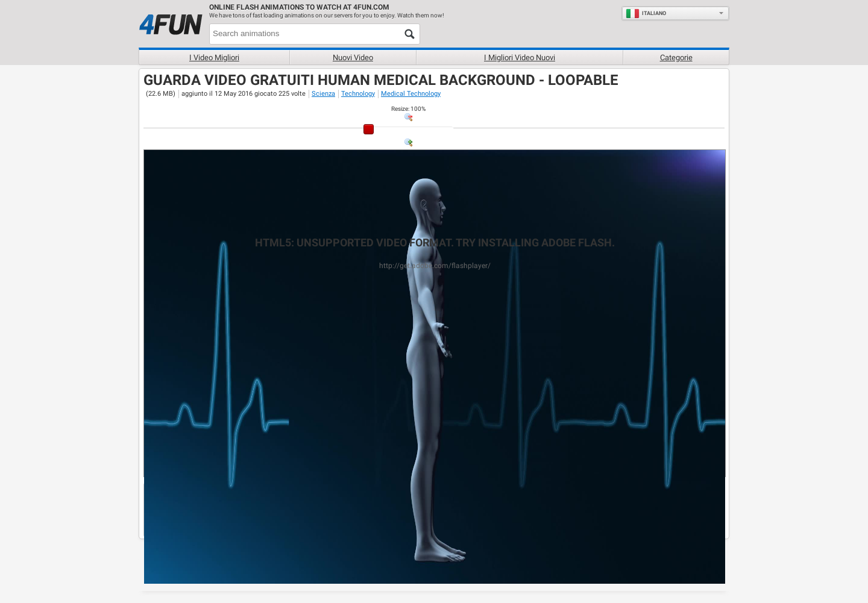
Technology (358, 94)
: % (408, 109)
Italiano (646, 13)
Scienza (323, 94)
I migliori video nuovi (520, 58)
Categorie (676, 58)
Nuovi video (353, 58)
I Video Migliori (214, 58)
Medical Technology (411, 94)
